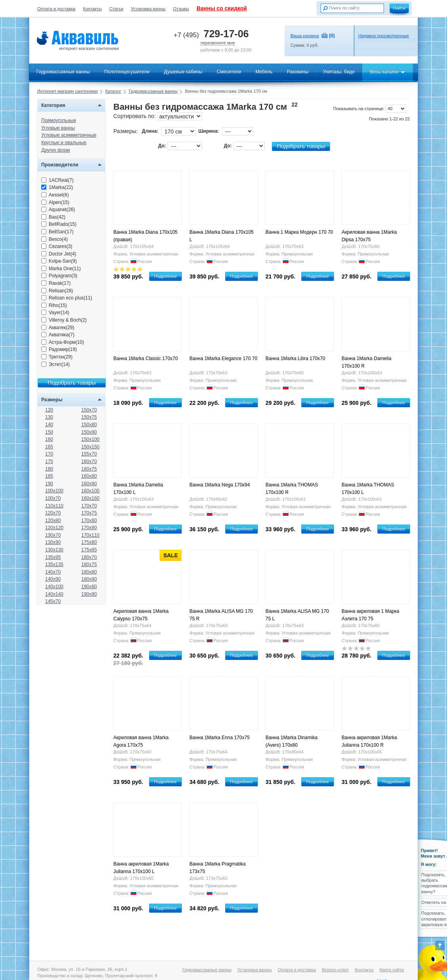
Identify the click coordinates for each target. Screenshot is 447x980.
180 (49, 469)
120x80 (53, 521)
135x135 (54, 564)
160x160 (90, 498)
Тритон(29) (57, 357)
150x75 (89, 417)
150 (49, 432)
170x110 (90, 535)
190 (49, 484)
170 (49, 454)
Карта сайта (392, 970)
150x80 (89, 425)
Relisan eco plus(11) (67, 298)
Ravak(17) (56, 283)
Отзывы (181, 9)
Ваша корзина (305, 36)
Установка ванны (148, 9)
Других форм (56, 150)
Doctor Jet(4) (59, 254)
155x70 (89, 454)
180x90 (89, 579)
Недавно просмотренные (384, 36)
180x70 (89, 557)
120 (49, 410)
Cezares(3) (57, 246)
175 (49, 461)
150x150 (90, 447)
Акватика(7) (58, 335)
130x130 (54, 550)
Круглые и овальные (64, 143)
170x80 (89, 521)
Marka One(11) (61, 269)
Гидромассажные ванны (63, 72)
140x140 (54, 594)
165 (49, 447)
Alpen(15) (55, 202)
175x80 (89, 542)
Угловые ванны (58, 128)
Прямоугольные (59, 120)
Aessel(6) (55, 195)
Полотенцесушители (127, 72)
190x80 (89, 587)
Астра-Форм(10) (63, 342)
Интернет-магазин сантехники (68, 91)
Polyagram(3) (59, 276)
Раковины (298, 72)
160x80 (89, 476)
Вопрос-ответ (335, 970)
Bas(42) (53, 217)
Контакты (92, 9)
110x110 (54, 506)
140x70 (53, 572)
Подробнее (165, 276)
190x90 (89, 594)
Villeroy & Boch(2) (64, 320)
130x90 (53, 542)
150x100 (90, 439)
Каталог (113, 91)
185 (49, 476)
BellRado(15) (59, 224)
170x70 (89, 506)
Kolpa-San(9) (59, 261)
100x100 (54, 491)
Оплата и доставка (56, 9)
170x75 (89, 513)
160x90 (89, 484)
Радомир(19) (59, 349)
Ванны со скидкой (222, 8)
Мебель (264, 72)
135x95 (53, 557)
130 (49, 417)
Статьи (117, 9)
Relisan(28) (57, 291)
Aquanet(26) (58, 210)
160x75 (89, 469)
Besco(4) (54, 239)
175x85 (89, 550)
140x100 (54, 587)
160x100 (90, 491)
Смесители (229, 72)
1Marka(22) (57, 187)
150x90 (89, 432)
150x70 (89, 410)
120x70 (53, 513)
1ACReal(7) (57, 180)
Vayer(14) (55, 313)
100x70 (53, 498)
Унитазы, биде (339, 72)
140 (49, 425)
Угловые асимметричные (69, 135)
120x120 (54, 528)
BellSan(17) (57, 232)
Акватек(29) (58, 328)
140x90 (53, 579)
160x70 (89, 461)
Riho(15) (54, 305)
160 (49, 439)
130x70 (53, 535)
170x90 (89, 528)
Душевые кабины (183, 72)
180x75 (89, 564)
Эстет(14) (55, 364)
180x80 (89, 572)
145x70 (53, 601)
